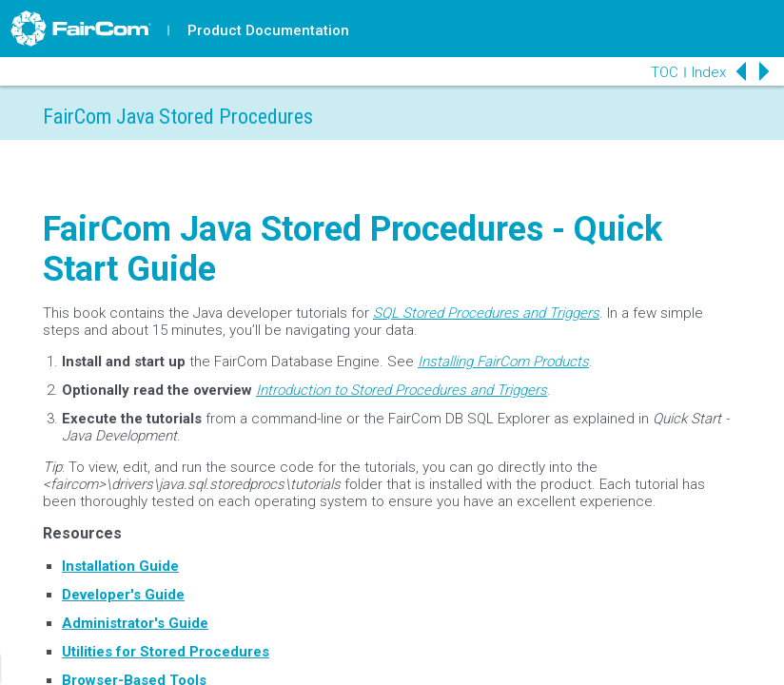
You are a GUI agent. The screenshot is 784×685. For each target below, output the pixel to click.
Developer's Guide (123, 595)
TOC (665, 72)
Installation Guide (120, 566)
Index (709, 72)
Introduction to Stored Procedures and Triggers (402, 390)
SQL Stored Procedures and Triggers (486, 313)
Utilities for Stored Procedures (166, 652)
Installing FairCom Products (503, 362)
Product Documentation (268, 30)
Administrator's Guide (135, 623)
